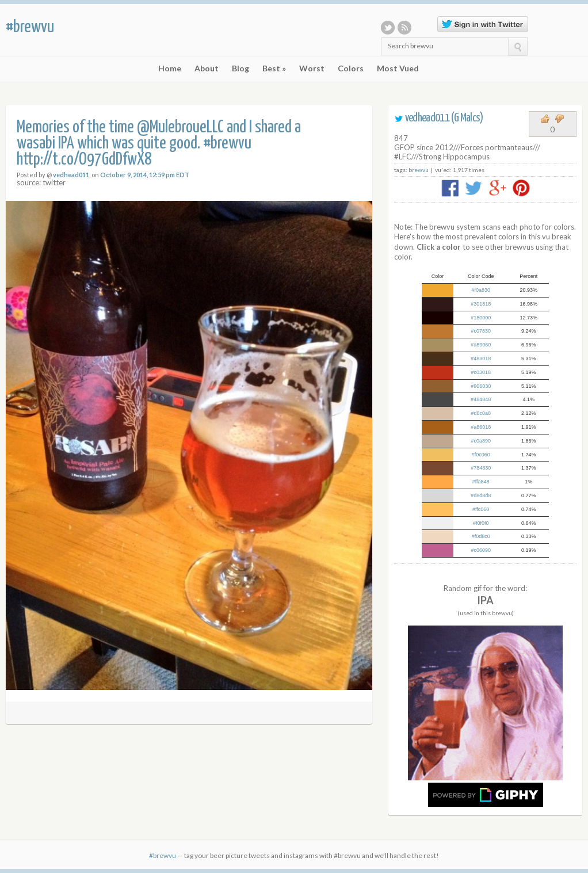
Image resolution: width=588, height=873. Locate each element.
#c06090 (481, 550)
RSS (404, 28)
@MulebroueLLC (180, 127)
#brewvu (30, 27)
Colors (351, 68)
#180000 (481, 318)
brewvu (419, 170)
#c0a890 (481, 441)
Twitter (388, 28)
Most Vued (398, 68)
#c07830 (481, 331)
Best (274, 68)
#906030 (481, 386)
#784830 (481, 468)
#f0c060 (481, 455)
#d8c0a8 (481, 413)
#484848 (481, 399)
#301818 (481, 304)
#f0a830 (481, 290)
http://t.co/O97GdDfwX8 (84, 160)
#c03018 (481, 372)
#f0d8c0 (481, 536)
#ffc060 (481, 509)
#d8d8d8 (481, 495)
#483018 (481, 359)
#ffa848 (481, 482)
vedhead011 (71, 175)
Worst (312, 68)
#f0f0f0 (481, 523)
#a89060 (481, 345)
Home (170, 68)
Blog (240, 68)
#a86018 (481, 427)
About (207, 68)
